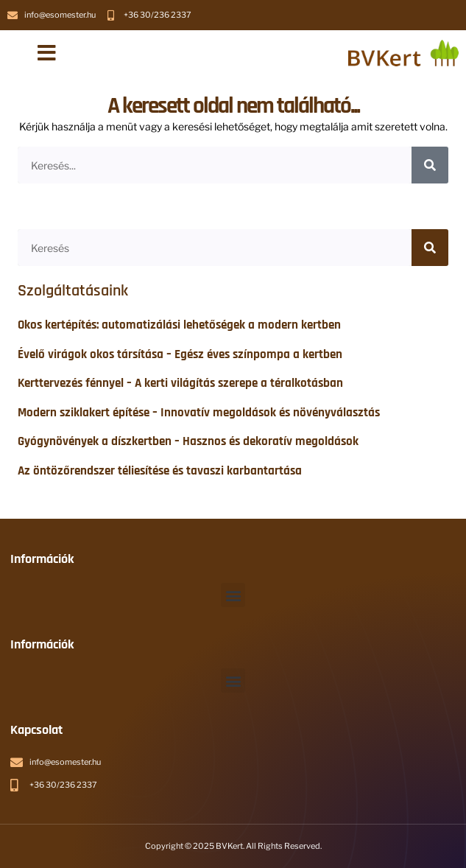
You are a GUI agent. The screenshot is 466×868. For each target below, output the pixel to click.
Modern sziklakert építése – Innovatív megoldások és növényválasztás (199, 413)
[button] (47, 53)
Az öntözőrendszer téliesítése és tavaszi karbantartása (160, 471)
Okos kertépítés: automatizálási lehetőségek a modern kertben (179, 325)
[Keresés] (430, 165)
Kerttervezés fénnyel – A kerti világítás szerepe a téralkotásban (180, 383)
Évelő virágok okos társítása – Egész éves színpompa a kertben (180, 354)
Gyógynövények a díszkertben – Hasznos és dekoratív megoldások (188, 441)
